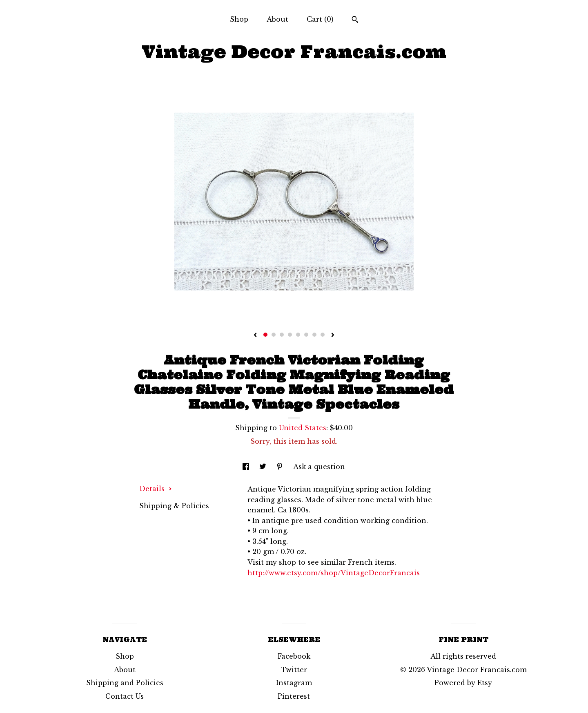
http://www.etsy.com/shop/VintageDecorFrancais (334, 573)
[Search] (355, 20)
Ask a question (319, 467)
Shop (239, 19)
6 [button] (306, 335)
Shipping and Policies (125, 683)
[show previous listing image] (255, 335)
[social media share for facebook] (247, 467)
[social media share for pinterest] (281, 467)
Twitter (294, 670)
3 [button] (282, 335)
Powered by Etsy (463, 683)
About (277, 19)
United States (303, 428)
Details (156, 489)
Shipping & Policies (174, 506)
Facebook (294, 656)
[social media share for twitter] (264, 467)
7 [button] (314, 335)
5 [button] (298, 335)
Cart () (320, 19)
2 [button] (274, 335)
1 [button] (265, 335)
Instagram (294, 683)
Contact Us (125, 696)
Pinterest (294, 696)
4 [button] (290, 335)
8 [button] (323, 335)
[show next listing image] (333, 335)
